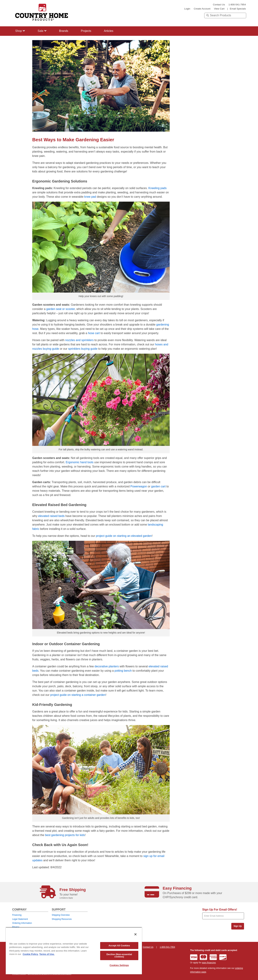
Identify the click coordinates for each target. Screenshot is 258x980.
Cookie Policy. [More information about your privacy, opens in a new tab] (30, 954)
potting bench (123, 671)
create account (202, 9)
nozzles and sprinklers (79, 340)
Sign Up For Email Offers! (220, 910)
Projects (87, 31)
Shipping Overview (61, 915)
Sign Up (238, 926)
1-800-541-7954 (237, 5)
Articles (110, 31)
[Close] (135, 934)
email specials (238, 9)
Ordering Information (22, 923)
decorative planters (107, 666)
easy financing (209, 963)
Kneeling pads (157, 188)
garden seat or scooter (60, 309)
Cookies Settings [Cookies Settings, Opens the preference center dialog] (119, 965)
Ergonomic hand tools (80, 462)
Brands (65, 31)
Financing (17, 915)
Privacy (16, 927)
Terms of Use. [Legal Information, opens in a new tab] (47, 954)
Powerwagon (139, 486)
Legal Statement (20, 919)
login (187, 9)
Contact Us (219, 5)
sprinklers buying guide (83, 349)
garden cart (158, 486)
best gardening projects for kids (65, 835)
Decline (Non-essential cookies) (119, 955)
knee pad (90, 197)
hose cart (94, 333)
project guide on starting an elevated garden (124, 536)
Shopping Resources (62, 919)
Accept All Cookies (119, 946)
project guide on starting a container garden (78, 695)
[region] (74, 951)
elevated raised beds (51, 516)
